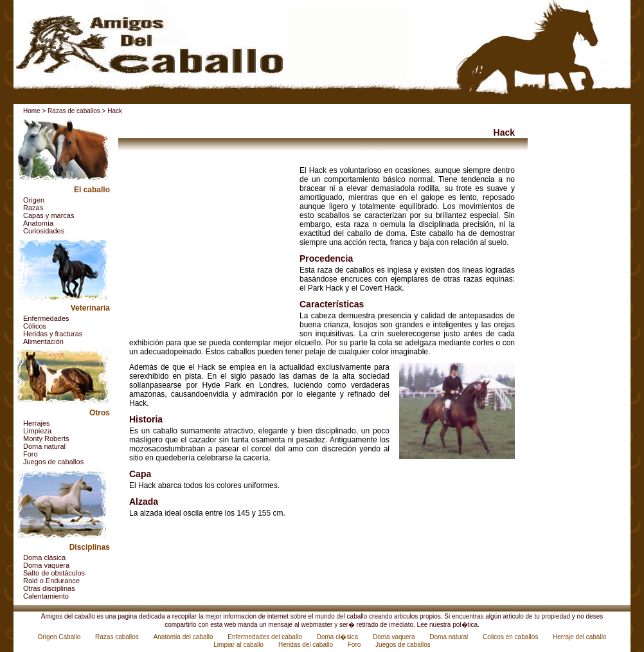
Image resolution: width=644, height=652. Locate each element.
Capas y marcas (49, 215)
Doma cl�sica (338, 637)
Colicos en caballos (511, 637)
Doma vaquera (46, 565)
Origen (34, 200)
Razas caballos (118, 637)
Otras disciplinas (49, 588)
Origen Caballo (60, 637)
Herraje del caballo (579, 637)
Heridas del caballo (307, 645)
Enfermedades (46, 318)
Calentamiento (46, 596)
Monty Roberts (46, 439)
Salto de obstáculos (54, 573)
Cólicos (35, 326)
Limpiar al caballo (239, 645)
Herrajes (37, 423)
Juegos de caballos (53, 462)
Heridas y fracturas (53, 334)
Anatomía (38, 223)
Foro (31, 454)
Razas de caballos (74, 111)
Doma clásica (44, 557)
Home (32, 111)
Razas (33, 208)
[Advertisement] (210, 246)
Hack (115, 111)
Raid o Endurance (51, 581)
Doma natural (44, 446)
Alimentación (43, 341)
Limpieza (37, 431)
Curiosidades (44, 231)
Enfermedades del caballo (265, 637)
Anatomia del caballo (184, 637)
